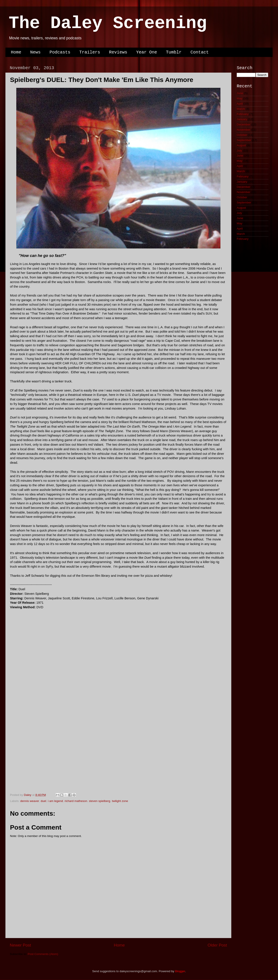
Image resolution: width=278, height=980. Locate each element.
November (243, 130)
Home (16, 52)
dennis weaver (30, 801)
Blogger (180, 971)
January (242, 119)
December (243, 124)
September (244, 140)
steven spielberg (99, 801)
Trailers (90, 52)
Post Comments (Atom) (43, 954)
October (242, 135)
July (239, 151)
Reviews (118, 52)
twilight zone (120, 801)
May (240, 98)
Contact (200, 52)
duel (43, 801)
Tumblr (174, 52)
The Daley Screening (108, 23)
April (240, 104)
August (241, 145)
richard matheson (76, 801)
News (35, 52)
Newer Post (20, 945)
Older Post (217, 945)
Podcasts (60, 52)
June (240, 93)
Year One (147, 52)
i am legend (55, 801)
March (241, 109)
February (243, 114)
